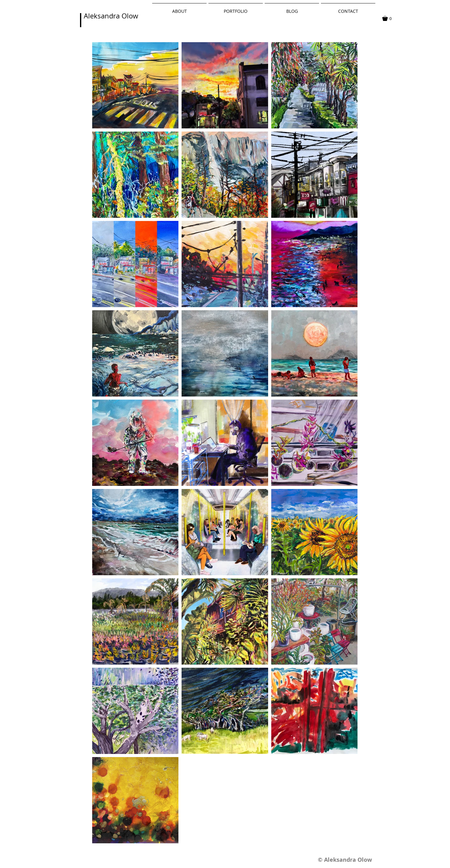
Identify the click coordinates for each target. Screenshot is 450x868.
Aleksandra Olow (111, 16)
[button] (390, 18)
